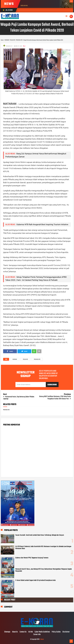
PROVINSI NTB (37, 359)
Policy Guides (56, 632)
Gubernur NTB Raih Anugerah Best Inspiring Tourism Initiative (42, 224)
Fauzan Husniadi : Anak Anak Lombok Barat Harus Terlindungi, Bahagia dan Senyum (40, 535)
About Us (15, 632)
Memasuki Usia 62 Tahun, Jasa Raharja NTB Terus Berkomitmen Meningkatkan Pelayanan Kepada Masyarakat (43, 570)
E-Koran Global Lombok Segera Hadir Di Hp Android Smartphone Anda (35, 580)
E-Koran (42, 639)
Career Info (37, 635)
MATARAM (15, 359)
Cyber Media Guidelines (42, 632)
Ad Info (31, 632)
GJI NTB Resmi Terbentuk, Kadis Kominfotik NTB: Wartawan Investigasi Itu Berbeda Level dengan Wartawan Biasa (43, 548)
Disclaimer (66, 632)
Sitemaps (7, 632)
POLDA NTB (25, 359)
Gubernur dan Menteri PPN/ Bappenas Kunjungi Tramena (32, 558)
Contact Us (23, 632)
